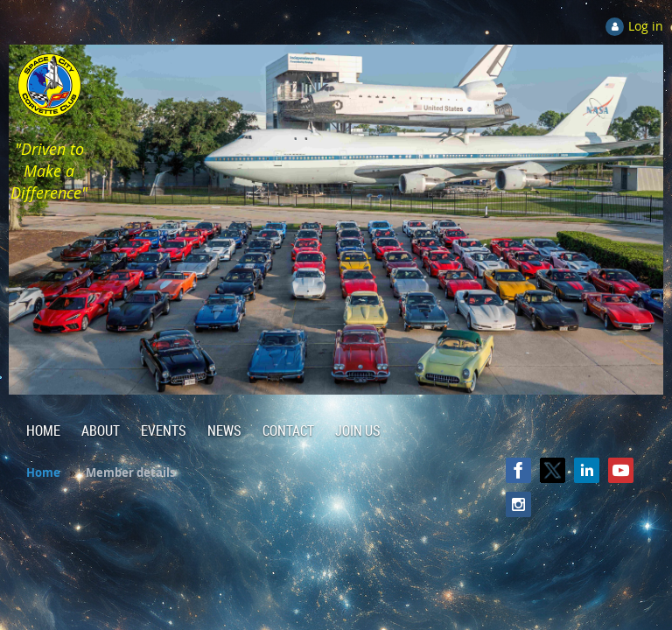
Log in (646, 26)
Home (43, 472)
